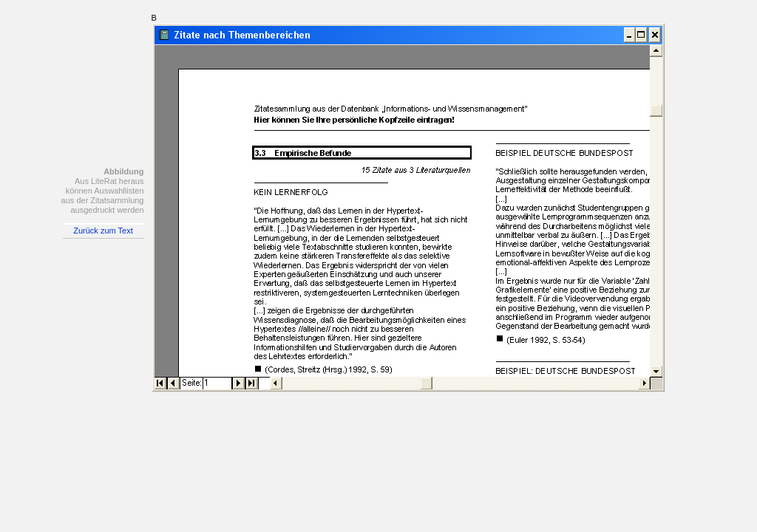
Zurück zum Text (103, 231)
